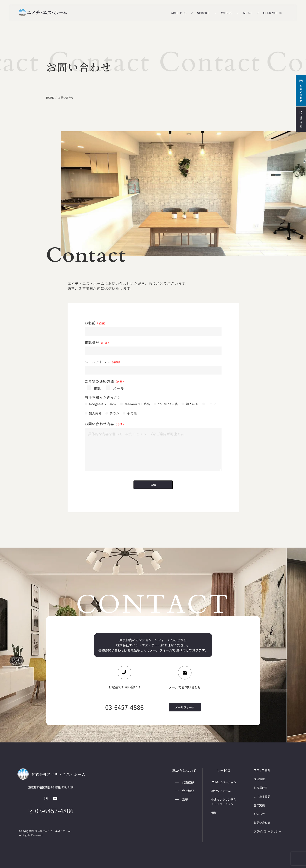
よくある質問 (262, 796)
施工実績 (259, 805)
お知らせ (259, 814)
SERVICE (204, 13)
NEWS (248, 13)
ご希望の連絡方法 (105, 381)
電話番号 (98, 342)
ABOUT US (179, 13)
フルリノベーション (224, 782)
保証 (214, 813)
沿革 (181, 799)
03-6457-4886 (124, 707)
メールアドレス (103, 362)
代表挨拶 (184, 782)
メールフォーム (185, 707)
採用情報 (301, 119)
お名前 (96, 323)
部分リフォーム (221, 791)
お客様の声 (261, 788)
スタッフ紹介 (262, 770)
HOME (50, 97)
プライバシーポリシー (268, 831)
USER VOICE (272, 13)
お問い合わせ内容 (105, 424)
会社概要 (184, 791)
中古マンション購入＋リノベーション (224, 802)
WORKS (227, 13)
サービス (224, 771)
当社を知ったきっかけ (103, 398)
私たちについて (184, 771)
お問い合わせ (301, 90)
